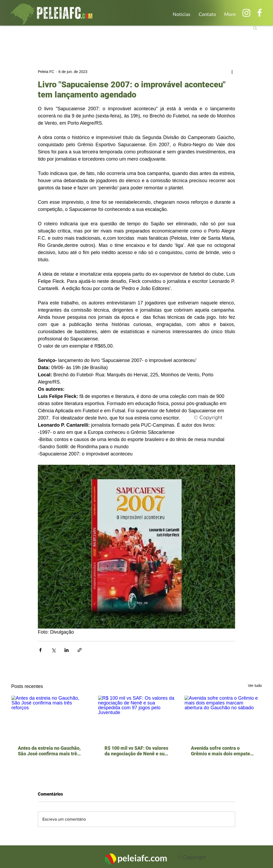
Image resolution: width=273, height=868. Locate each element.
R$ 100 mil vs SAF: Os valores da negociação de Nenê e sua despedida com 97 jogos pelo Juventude (136, 751)
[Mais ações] (232, 72)
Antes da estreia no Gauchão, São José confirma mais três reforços (49, 751)
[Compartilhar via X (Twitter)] (53, 650)
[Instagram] (246, 13)
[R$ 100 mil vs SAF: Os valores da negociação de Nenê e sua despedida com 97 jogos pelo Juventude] (137, 717)
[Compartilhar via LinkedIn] (67, 650)
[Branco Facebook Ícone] (260, 13)
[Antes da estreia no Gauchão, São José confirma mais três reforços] (50, 717)
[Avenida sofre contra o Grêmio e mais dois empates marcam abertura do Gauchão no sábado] (223, 717)
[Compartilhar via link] (80, 650)
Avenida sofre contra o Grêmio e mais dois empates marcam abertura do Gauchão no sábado (222, 751)
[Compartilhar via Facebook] (40, 650)
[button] (255, 28)
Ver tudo (255, 686)
